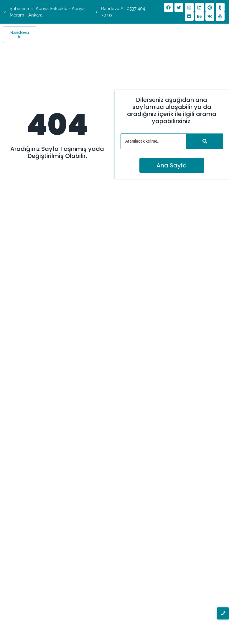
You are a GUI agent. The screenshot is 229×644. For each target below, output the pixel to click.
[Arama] (154, 141)
